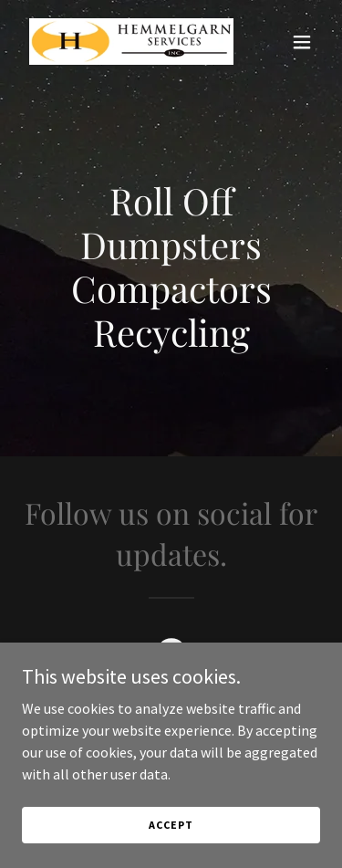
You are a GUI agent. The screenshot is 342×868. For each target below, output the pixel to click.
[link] (126, 42)
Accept (171, 825)
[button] (302, 42)
